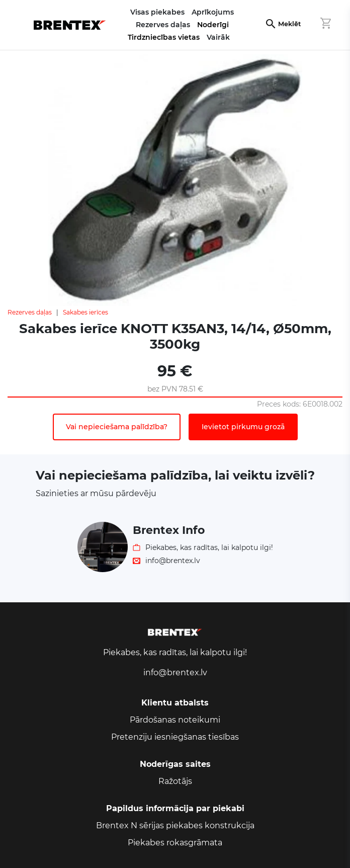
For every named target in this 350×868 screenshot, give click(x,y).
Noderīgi (213, 25)
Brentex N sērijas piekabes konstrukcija (175, 825)
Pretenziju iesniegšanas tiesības (175, 737)
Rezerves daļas (30, 312)
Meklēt (289, 24)
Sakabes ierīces (85, 312)
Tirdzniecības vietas (164, 37)
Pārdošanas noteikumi (175, 720)
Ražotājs (175, 781)
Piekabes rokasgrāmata (175, 843)
